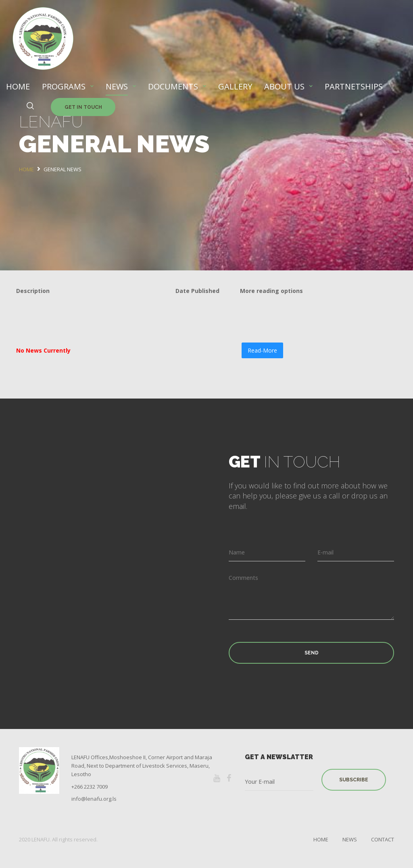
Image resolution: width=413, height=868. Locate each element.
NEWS (117, 87)
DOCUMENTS (173, 87)
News (350, 839)
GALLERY (235, 87)
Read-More (262, 350)
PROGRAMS (64, 87)
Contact (383, 839)
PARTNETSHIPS (354, 87)
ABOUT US (284, 87)
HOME (18, 87)
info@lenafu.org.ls (94, 799)
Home (321, 839)
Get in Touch (83, 107)
